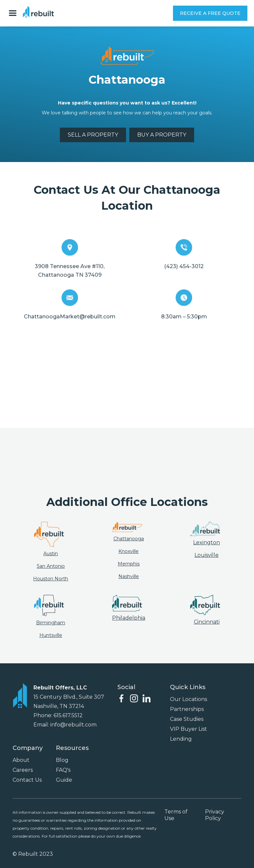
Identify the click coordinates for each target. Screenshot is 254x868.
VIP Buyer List (189, 729)
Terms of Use (176, 815)
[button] (14, 13)
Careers (23, 770)
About (21, 760)
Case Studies (187, 719)
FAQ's (63, 770)
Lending (181, 739)
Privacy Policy (215, 815)
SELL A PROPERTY (93, 135)
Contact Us (27, 780)
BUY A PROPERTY (162, 135)
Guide (64, 780)
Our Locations (189, 699)
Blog (62, 760)
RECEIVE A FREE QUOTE (210, 13)
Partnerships (187, 709)
